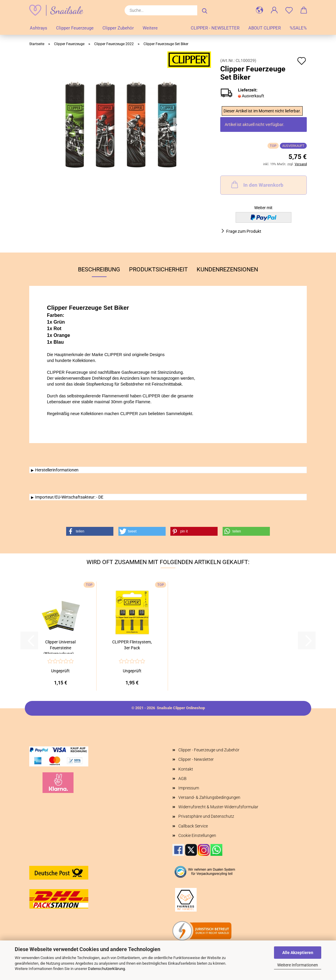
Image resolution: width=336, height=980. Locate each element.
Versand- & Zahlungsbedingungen (209, 797)
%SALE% (298, 28)
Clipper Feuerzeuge (75, 28)
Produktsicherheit (158, 269)
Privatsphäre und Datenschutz (206, 816)
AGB (182, 779)
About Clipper (265, 28)
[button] (260, 10)
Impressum (189, 788)
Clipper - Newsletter (215, 28)
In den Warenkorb (257, 184)
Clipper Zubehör (118, 28)
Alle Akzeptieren (298, 953)
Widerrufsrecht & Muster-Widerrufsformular (218, 807)
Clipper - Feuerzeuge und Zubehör (209, 750)
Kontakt (186, 769)
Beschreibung (99, 269)
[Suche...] (205, 10)
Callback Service (193, 826)
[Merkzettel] (289, 10)
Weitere (150, 28)
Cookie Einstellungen (197, 835)
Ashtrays (39, 28)
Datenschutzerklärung (106, 969)
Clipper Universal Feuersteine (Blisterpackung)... (60, 647)
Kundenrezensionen (227, 269)
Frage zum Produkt (244, 231)
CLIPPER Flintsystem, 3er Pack (132, 645)
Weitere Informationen (298, 965)
